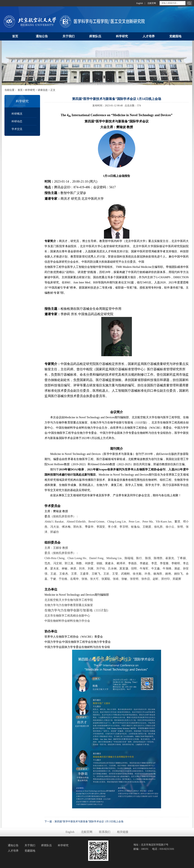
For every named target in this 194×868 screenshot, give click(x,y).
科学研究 (30, 90)
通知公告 (13, 845)
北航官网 (152, 3)
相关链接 (123, 832)
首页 (20, 90)
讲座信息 (43, 90)
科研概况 (17, 114)
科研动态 (17, 121)
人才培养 (13, 851)
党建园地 (30, 851)
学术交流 (17, 129)
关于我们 (30, 845)
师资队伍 (46, 845)
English (140, 3)
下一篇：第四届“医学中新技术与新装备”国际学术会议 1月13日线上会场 (84, 822)
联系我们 (105, 832)
